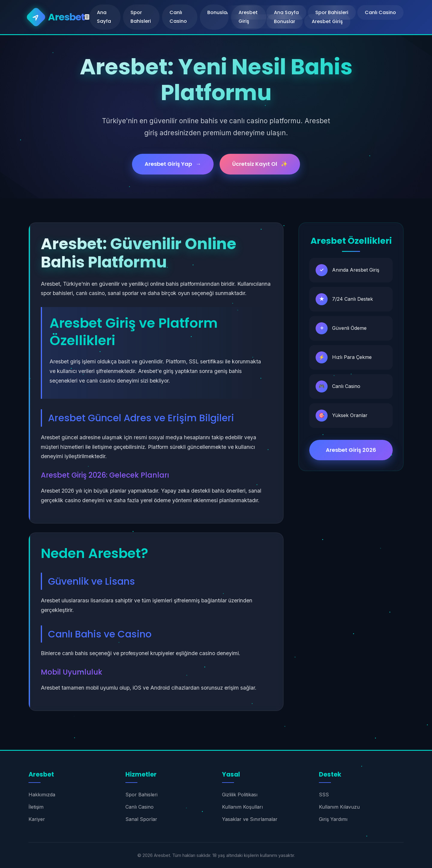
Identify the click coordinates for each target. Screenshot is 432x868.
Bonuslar (218, 12)
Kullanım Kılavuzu (339, 807)
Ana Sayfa (104, 17)
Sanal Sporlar (141, 819)
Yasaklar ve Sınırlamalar (250, 819)
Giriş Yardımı (333, 819)
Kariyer (37, 819)
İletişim (36, 807)
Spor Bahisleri (141, 17)
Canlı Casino (178, 17)
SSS (324, 795)
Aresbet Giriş (327, 21)
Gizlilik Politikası (240, 795)
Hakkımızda (42, 795)
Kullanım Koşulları (242, 807)
